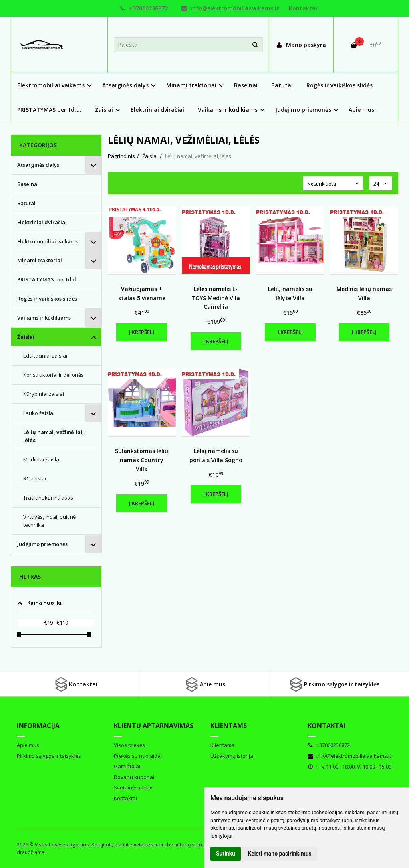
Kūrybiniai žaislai (44, 394)
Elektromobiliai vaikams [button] (51, 85)
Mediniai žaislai (42, 459)
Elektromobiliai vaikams (48, 241)
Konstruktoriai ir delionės (54, 375)
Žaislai (26, 337)
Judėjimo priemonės (42, 544)
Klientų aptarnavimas (154, 726)
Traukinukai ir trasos (48, 498)
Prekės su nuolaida (137, 756)
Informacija (38, 726)
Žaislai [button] (104, 110)
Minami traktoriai (40, 260)
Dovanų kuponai (134, 777)
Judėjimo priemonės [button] (303, 110)
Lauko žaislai (39, 413)
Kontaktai (303, 8)
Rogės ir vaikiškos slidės (340, 85)
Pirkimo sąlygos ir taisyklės (334, 684)
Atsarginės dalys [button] (125, 85)
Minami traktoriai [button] (191, 85)
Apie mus (361, 110)
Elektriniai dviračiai (157, 110)
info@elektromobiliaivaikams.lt (230, 8)
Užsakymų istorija (232, 756)
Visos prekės (129, 745)
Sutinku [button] (226, 854)
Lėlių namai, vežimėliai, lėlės (54, 436)
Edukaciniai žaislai (45, 356)
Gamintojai (127, 766)
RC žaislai (35, 478)
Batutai (282, 85)
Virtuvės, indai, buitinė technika (50, 521)
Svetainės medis (134, 787)
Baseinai (246, 85)
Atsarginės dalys (38, 165)
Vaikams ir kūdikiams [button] (228, 110)
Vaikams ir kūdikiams (44, 318)
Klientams (229, 726)
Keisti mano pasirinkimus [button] (280, 854)
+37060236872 (144, 8)
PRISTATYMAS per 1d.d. (49, 110)
